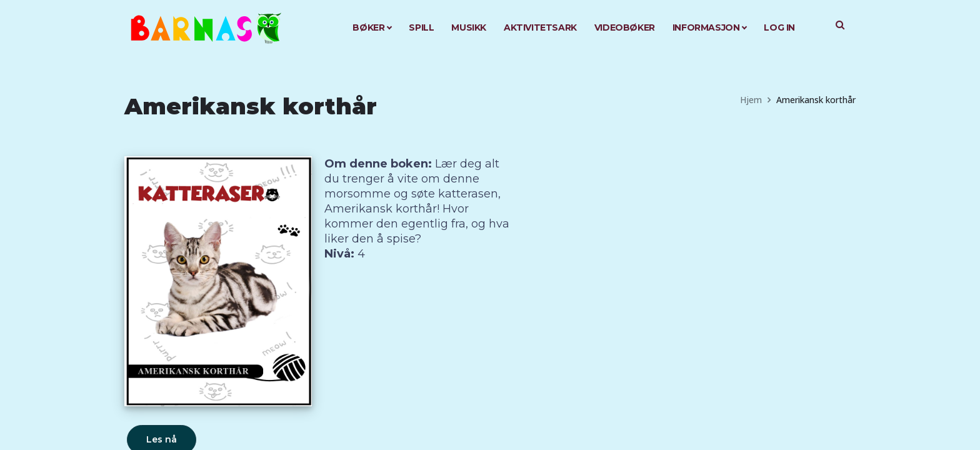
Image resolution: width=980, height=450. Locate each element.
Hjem (751, 100)
